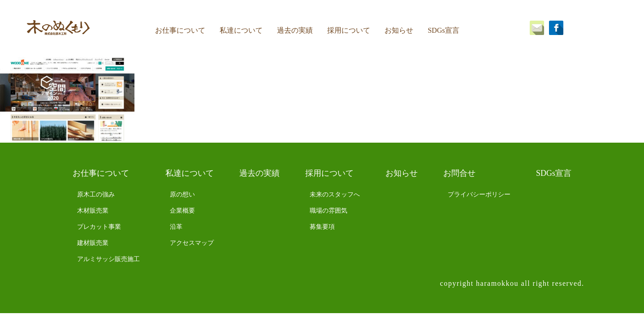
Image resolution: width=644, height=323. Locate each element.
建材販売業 (93, 243)
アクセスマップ (192, 243)
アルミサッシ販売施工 (108, 259)
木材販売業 (93, 211)
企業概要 (182, 211)
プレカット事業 (99, 227)
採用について (349, 30)
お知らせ (399, 30)
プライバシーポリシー (479, 194)
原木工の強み (96, 194)
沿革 (176, 227)
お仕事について (180, 30)
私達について (241, 30)
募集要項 (322, 227)
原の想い (182, 194)
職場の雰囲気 (328, 211)
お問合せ (459, 173)
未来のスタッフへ (335, 194)
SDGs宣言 (443, 30)
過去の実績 (295, 30)
